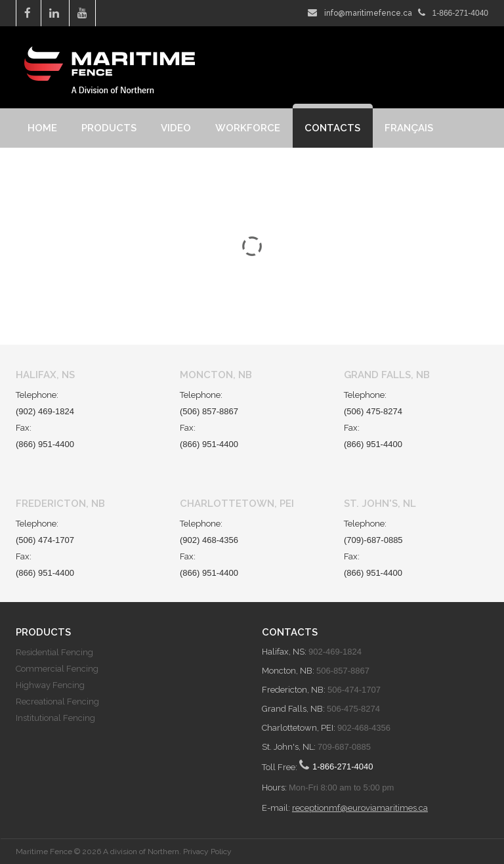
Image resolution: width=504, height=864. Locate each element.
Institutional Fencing (55, 718)
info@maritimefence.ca (368, 13)
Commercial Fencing (57, 669)
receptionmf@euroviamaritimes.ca (360, 808)
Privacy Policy (207, 852)
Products (109, 128)
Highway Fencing (50, 685)
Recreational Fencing (57, 702)
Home (42, 128)
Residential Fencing (54, 652)
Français (409, 128)
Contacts (332, 128)
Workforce (248, 128)
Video (176, 128)
